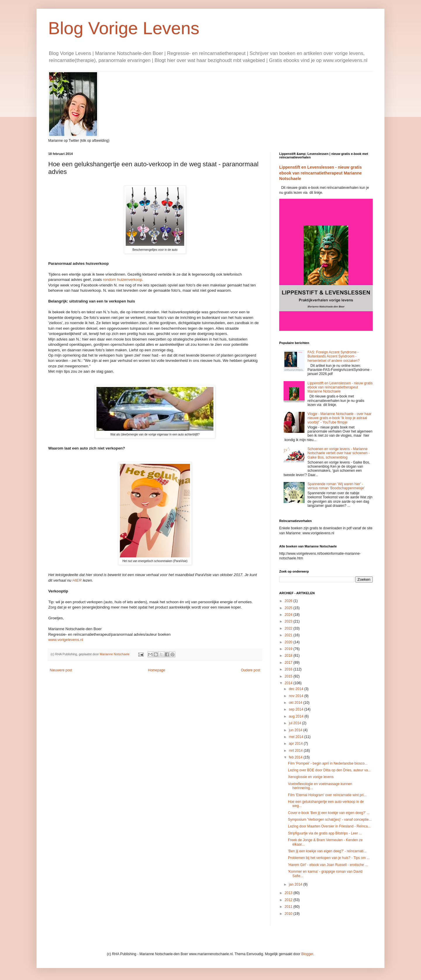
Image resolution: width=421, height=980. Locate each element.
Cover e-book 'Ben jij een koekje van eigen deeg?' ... (329, 813)
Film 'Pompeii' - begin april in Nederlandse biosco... (328, 763)
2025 (289, 608)
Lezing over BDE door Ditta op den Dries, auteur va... (329, 770)
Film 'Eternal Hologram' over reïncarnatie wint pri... (327, 795)
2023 (289, 621)
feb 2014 (296, 757)
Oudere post (251, 670)
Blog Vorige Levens (124, 28)
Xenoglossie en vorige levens (311, 777)
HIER (77, 580)
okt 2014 (296, 703)
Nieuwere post (61, 670)
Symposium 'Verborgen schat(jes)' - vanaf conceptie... (330, 820)
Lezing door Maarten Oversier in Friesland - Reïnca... (329, 826)
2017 (289, 663)
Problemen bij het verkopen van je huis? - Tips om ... (329, 858)
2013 (289, 893)
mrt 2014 (296, 751)
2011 (289, 907)
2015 (289, 676)
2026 (289, 601)
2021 (289, 635)
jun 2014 (296, 730)
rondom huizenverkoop (122, 280)
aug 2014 (297, 716)
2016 (289, 669)
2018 (289, 656)
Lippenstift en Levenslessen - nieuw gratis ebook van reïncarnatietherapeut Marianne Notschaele (320, 173)
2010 (289, 914)
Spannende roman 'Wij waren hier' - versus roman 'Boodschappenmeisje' (336, 486)
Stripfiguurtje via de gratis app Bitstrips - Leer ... (325, 833)
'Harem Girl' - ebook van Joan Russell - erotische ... (328, 865)
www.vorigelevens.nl (66, 640)
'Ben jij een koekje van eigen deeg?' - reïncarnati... (327, 851)
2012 (289, 900)
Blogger (307, 954)
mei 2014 (297, 737)
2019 (289, 649)
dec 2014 (297, 689)
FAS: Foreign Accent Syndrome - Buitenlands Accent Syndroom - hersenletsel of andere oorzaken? (334, 356)
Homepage (157, 670)
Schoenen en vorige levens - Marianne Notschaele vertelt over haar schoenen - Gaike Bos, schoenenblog (339, 453)
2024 (289, 615)
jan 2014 (296, 884)
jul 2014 (295, 723)
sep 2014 (297, 709)
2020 (289, 642)
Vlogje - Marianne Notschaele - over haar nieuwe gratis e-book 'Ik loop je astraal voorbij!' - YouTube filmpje (340, 418)
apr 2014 (296, 744)
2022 (289, 628)
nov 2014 (297, 696)
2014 (289, 683)
